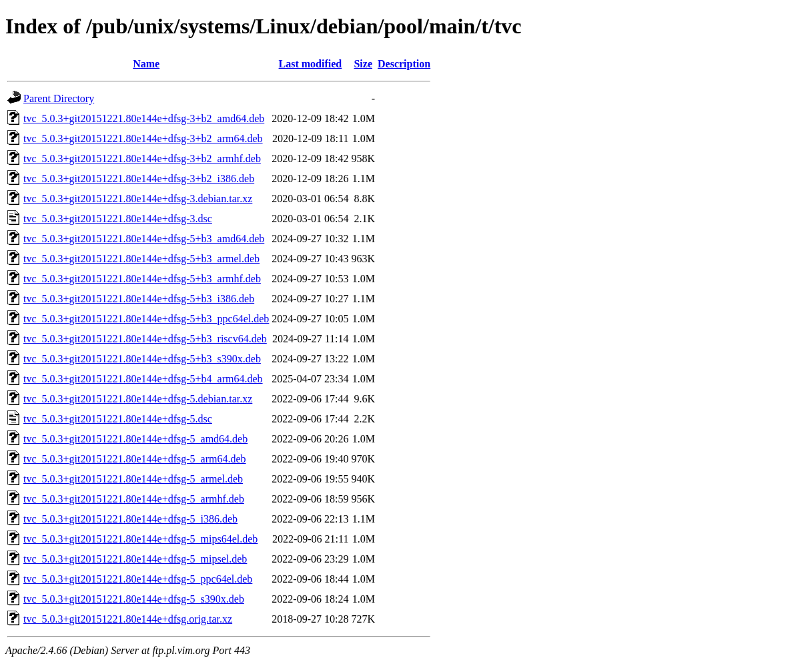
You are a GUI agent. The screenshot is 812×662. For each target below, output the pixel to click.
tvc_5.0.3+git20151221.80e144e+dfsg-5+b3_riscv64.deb (145, 339)
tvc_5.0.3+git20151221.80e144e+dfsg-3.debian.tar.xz (138, 199)
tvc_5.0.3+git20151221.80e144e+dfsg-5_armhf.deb (134, 499)
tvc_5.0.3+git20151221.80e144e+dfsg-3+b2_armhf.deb (142, 158)
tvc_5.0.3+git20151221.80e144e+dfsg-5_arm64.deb (135, 459)
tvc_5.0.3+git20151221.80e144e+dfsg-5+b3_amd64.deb (144, 239)
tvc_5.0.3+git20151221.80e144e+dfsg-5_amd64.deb (135, 439)
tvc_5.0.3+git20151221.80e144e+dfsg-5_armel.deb (133, 479)
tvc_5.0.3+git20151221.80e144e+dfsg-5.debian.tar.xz (138, 399)
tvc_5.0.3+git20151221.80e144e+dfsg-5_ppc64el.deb (138, 579)
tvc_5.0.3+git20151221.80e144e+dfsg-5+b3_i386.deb (139, 299)
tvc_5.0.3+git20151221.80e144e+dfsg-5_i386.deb (130, 519)
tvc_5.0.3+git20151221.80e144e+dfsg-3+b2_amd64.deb (144, 118)
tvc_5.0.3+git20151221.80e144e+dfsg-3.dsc (118, 219)
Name (146, 64)
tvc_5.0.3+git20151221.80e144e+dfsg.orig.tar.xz (128, 619)
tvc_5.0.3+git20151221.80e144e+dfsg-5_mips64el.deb (140, 539)
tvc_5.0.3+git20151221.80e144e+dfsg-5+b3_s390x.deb (142, 359)
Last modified (311, 64)
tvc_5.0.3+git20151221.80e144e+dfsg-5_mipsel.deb (135, 559)
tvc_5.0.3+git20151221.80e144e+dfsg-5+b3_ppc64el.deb (146, 319)
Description (404, 64)
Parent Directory (59, 98)
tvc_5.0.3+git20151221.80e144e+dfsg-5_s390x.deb (134, 599)
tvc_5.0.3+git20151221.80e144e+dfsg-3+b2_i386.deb (139, 179)
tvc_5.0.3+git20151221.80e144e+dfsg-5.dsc (118, 419)
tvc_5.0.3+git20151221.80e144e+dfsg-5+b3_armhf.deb (142, 279)
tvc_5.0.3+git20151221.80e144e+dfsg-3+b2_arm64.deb (143, 138)
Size (363, 64)
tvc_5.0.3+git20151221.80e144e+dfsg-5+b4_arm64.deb (143, 379)
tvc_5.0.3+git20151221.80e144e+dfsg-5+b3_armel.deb (141, 259)
